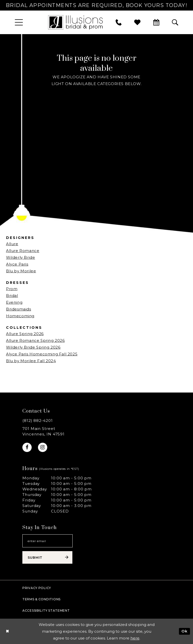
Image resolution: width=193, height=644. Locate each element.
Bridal (12, 296)
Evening (14, 302)
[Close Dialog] (7, 631)
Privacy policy (37, 588)
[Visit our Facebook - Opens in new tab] (27, 447)
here (135, 638)
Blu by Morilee (21, 271)
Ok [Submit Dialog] (184, 631)
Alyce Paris (17, 264)
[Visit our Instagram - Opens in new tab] (43, 447)
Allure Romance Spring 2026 (35, 340)
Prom (12, 289)
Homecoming (20, 316)
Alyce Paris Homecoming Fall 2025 (42, 354)
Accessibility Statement (46, 610)
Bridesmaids (19, 309)
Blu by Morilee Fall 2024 (31, 361)
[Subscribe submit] (47, 557)
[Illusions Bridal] (75, 22)
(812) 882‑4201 (38, 421)
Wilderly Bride (20, 257)
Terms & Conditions (41, 599)
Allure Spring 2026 (25, 334)
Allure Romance (23, 251)
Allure (12, 244)
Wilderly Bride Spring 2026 (33, 347)
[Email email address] (47, 541)
